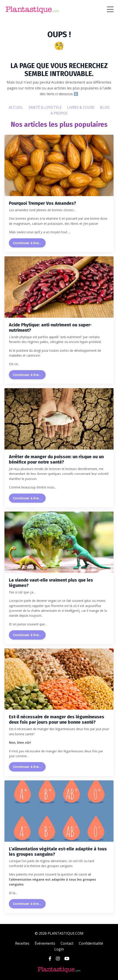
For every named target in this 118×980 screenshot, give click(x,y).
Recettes (22, 943)
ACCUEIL (16, 107)
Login (59, 949)
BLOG (105, 107)
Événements (45, 943)
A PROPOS (59, 113)
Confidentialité (91, 943)
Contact (67, 943)
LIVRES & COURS (81, 107)
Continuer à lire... (27, 243)
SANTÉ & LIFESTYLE (45, 107)
